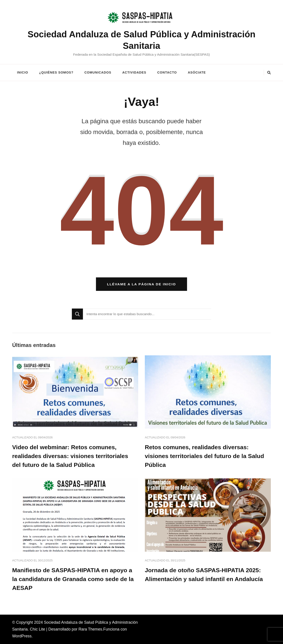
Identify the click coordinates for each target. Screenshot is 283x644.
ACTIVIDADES (134, 72)
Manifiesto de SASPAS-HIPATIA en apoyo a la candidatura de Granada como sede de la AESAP (73, 579)
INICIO (23, 72)
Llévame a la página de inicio (141, 284)
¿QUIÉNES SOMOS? (56, 72)
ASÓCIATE (197, 72)
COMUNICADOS (98, 72)
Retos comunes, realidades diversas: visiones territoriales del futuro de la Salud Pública (204, 456)
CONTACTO (167, 72)
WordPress (22, 636)
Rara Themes (90, 629)
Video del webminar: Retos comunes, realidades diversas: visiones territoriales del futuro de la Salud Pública (70, 456)
